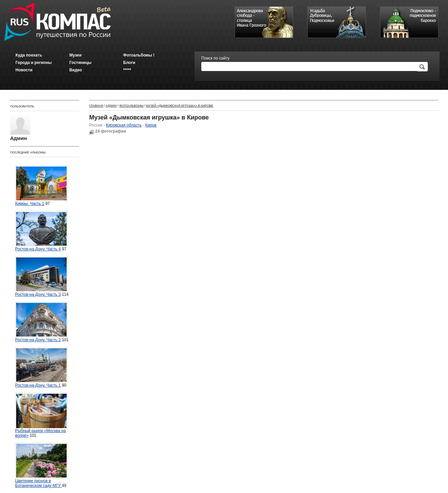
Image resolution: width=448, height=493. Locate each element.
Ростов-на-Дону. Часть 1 (41, 367)
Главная (96, 106)
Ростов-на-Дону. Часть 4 (41, 231)
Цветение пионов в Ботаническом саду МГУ (41, 465)
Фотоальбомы (131, 106)
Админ (111, 106)
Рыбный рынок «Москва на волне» (41, 415)
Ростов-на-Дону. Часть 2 (41, 322)
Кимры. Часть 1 (41, 186)
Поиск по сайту (215, 58)
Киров (151, 125)
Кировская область (124, 125)
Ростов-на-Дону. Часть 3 (41, 277)
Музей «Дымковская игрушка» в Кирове (180, 106)
